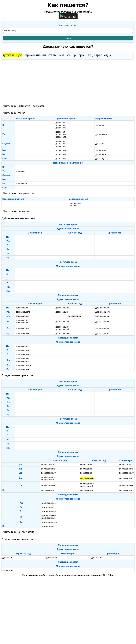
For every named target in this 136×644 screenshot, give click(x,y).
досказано (97, 558)
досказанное (126, 465)
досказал (60, 123)
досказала (61, 125)
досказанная (86, 465)
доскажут (100, 158)
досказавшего (23, 312)
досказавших (22, 350)
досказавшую (63, 321)
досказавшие (22, 346)
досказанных (49, 507)
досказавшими (23, 365)
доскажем (101, 150)
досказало (61, 128)
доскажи (20, 171)
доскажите (21, 183)
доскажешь (101, 134)
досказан (7, 558)
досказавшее (102, 308)
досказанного (48, 469)
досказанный (48, 465)
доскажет (100, 143)
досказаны (8, 570)
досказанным (48, 485)
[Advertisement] (68, 82)
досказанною (87, 484)
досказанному (48, 473)
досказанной (87, 469)
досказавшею (63, 327)
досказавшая (62, 308)
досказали (61, 150)
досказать (39, 106)
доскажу (100, 125)
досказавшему (23, 316)
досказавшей (62, 312)
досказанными (50, 522)
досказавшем (23, 333)
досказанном (48, 490)
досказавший (22, 308)
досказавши (75, 203)
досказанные (49, 503)
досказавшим (23, 328)
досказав (73, 206)
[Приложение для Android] (68, 18)
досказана (52, 558)
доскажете (101, 154)
